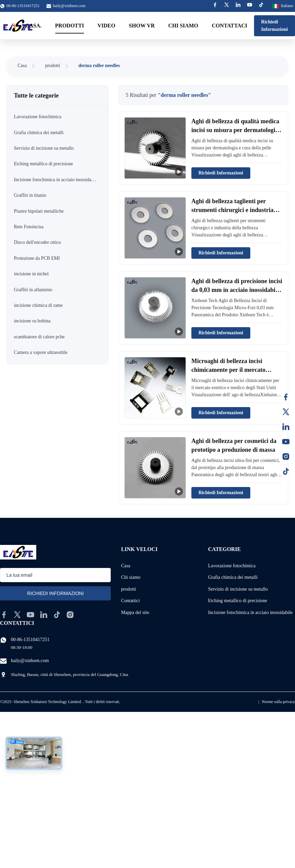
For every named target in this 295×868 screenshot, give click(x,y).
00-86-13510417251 (30, 640)
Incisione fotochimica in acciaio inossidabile (250, 612)
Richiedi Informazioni (275, 26)
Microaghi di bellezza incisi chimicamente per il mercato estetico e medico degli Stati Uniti (234, 369)
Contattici (130, 601)
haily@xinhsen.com (69, 6)
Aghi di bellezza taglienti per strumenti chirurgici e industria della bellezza (232, 210)
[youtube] (30, 615)
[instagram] (70, 615)
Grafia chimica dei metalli (233, 577)
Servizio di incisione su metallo (238, 589)
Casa (22, 66)
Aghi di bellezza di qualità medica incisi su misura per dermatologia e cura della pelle (235, 130)
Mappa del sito (135, 612)
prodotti (52, 66)
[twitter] (17, 615)
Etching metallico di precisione (238, 601)
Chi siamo (183, 26)
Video (106, 26)
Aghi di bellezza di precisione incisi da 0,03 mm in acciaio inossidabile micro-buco (237, 290)
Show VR (142, 26)
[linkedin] (44, 615)
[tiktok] (57, 615)
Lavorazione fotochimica (232, 566)
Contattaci (229, 26)
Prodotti (70, 26)
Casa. (34, 26)
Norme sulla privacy (278, 702)
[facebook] (4, 615)
